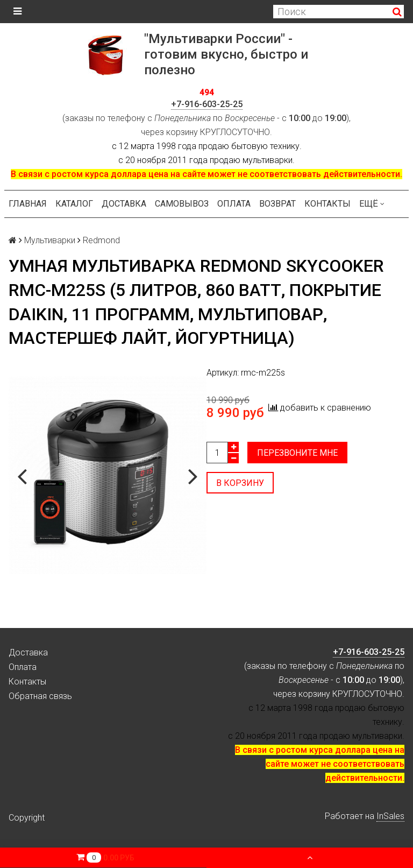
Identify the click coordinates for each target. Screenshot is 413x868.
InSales (390, 816)
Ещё (372, 204)
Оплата (234, 204)
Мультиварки (50, 240)
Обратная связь (40, 696)
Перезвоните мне (297, 453)
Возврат (277, 204)
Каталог (74, 204)
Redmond (101, 240)
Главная (28, 204)
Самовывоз (182, 204)
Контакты (327, 204)
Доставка (124, 204)
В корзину (240, 483)
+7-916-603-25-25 (207, 104)
